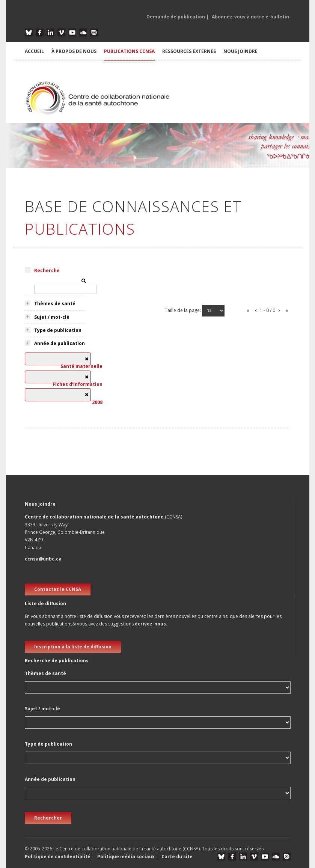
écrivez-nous (150, 624)
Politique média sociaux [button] (126, 857)
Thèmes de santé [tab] (55, 304)
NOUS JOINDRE (240, 51)
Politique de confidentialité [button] (58, 857)
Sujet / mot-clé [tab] (52, 317)
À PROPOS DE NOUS (74, 51)
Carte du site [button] (177, 857)
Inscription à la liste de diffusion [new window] (73, 647)
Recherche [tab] (47, 270)
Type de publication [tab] (58, 330)
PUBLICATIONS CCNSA (129, 51)
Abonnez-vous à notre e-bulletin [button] (250, 17)
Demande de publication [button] (176, 17)
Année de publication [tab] (60, 343)
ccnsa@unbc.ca (43, 559)
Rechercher (48, 818)
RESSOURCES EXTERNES (189, 51)
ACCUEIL (34, 51)
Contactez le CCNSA (58, 589)
